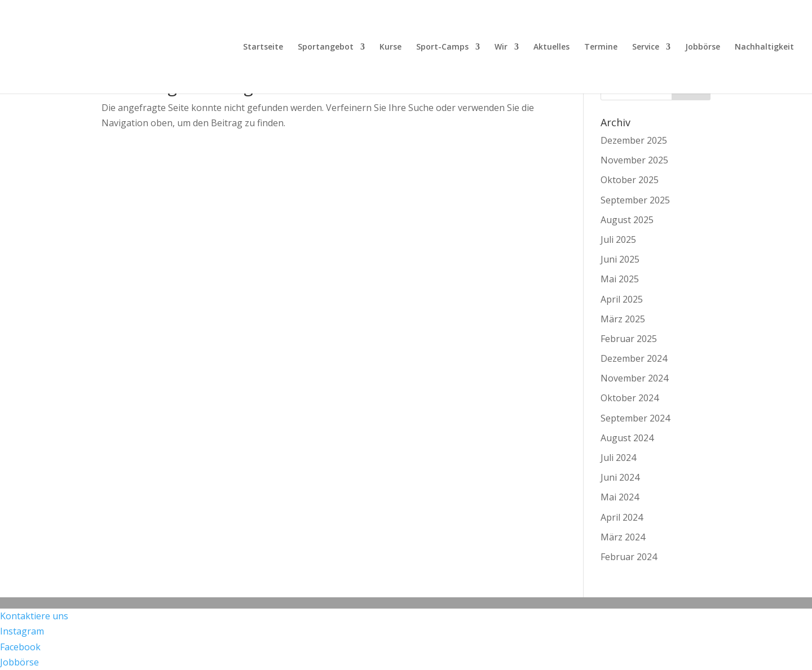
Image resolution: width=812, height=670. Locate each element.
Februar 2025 (629, 339)
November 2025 (634, 160)
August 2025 (627, 220)
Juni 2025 (620, 259)
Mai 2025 (620, 279)
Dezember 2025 (634, 140)
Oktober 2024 (630, 398)
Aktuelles (551, 47)
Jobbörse (703, 47)
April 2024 (622, 517)
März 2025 (623, 319)
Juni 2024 (620, 477)
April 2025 (622, 299)
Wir (501, 47)
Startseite (263, 47)
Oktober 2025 (630, 180)
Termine (601, 47)
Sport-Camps (442, 47)
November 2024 (634, 378)
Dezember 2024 (634, 358)
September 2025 (635, 200)
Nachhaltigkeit (764, 47)
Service (646, 47)
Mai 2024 (620, 497)
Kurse (390, 47)
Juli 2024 (618, 458)
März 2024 (623, 537)
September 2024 (635, 418)
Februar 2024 (629, 557)
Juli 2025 (618, 239)
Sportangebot (326, 47)
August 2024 (627, 438)
